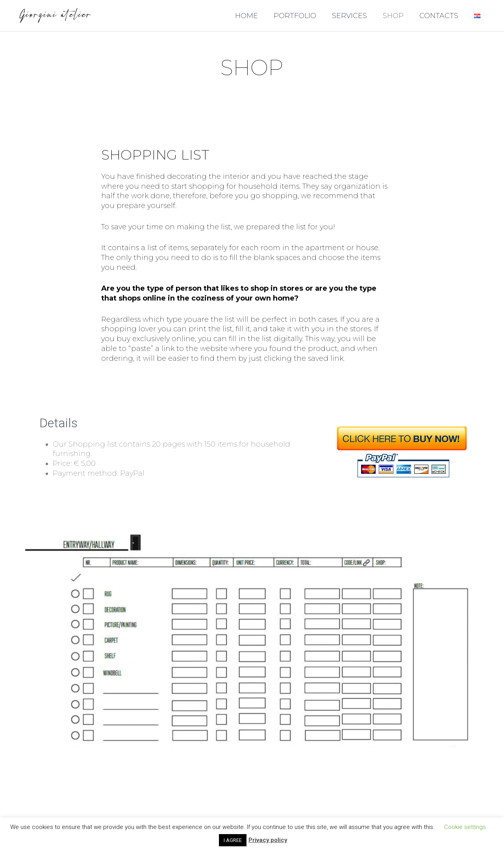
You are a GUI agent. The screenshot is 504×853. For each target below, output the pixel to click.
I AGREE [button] (233, 840)
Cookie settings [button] (465, 827)
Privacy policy (268, 840)
